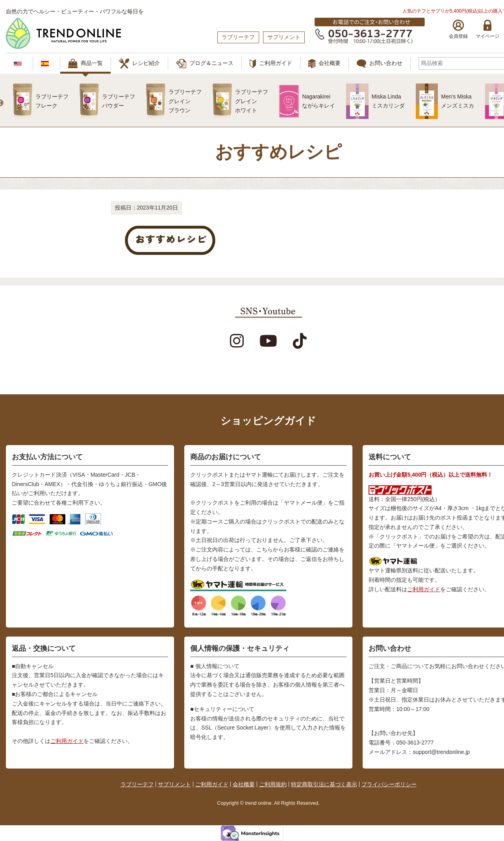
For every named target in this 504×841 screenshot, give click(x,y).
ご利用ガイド (271, 64)
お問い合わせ (380, 64)
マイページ (487, 29)
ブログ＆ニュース (205, 64)
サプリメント (174, 784)
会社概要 (324, 64)
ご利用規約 (273, 784)
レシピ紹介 (139, 63)
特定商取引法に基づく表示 (324, 784)
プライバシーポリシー (389, 784)
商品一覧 (85, 63)
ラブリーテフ (137, 784)
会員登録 (458, 29)
